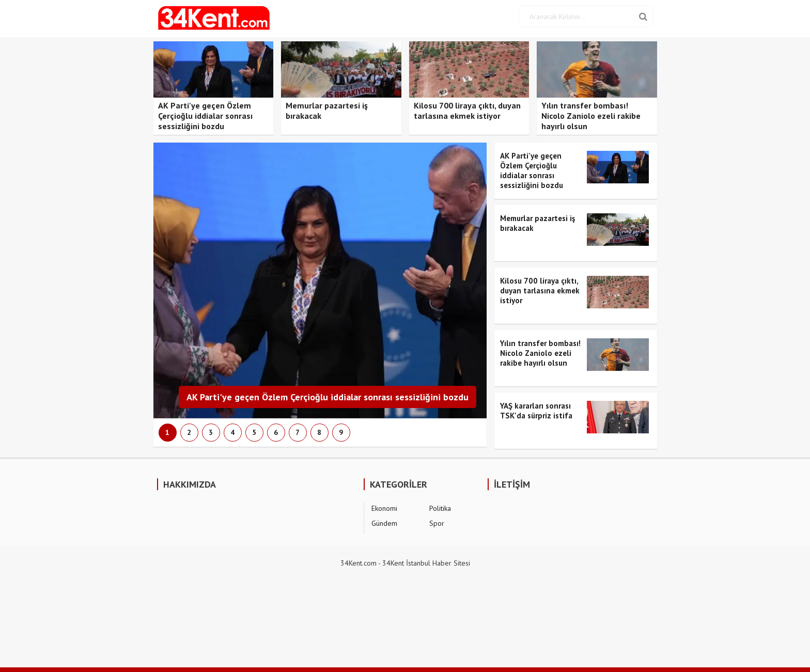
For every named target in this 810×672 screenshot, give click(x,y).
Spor (437, 523)
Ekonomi (384, 508)
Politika (440, 508)
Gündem (384, 523)
